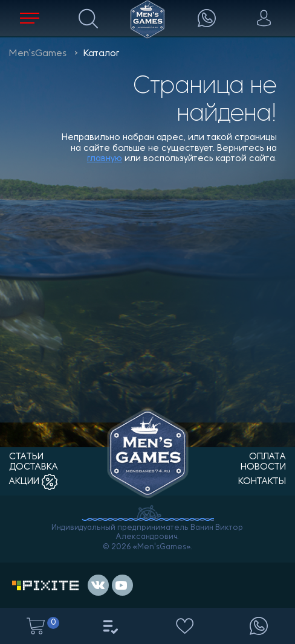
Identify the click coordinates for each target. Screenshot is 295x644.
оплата (267, 457)
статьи (26, 457)
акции (33, 482)
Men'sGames (38, 54)
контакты (262, 482)
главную (105, 159)
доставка (34, 467)
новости (263, 467)
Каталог (101, 54)
